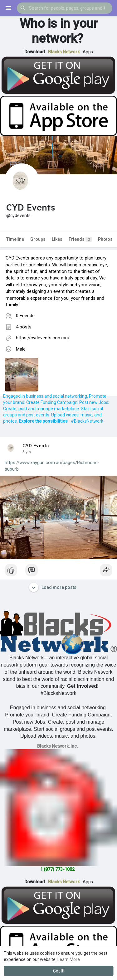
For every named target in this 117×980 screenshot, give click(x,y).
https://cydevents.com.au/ (43, 338)
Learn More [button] (69, 959)
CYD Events (36, 446)
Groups (38, 239)
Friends (80, 239)
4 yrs (27, 452)
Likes (57, 239)
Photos (105, 239)
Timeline (15, 239)
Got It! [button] (59, 971)
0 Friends (25, 316)
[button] (65, 8)
